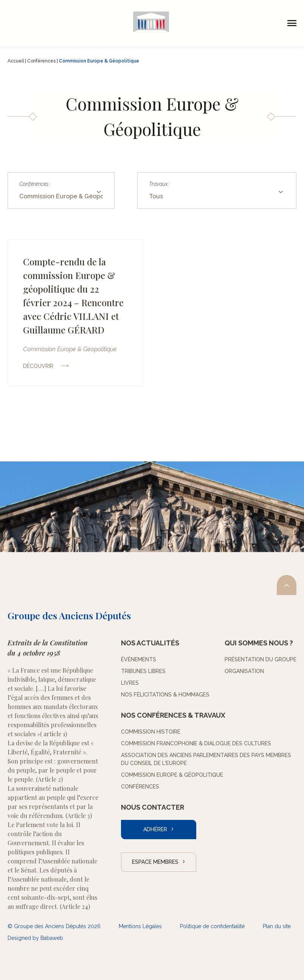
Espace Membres (155, 862)
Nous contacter (153, 807)
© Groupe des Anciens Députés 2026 (54, 926)
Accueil (16, 61)
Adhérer (155, 829)
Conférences (41, 61)
